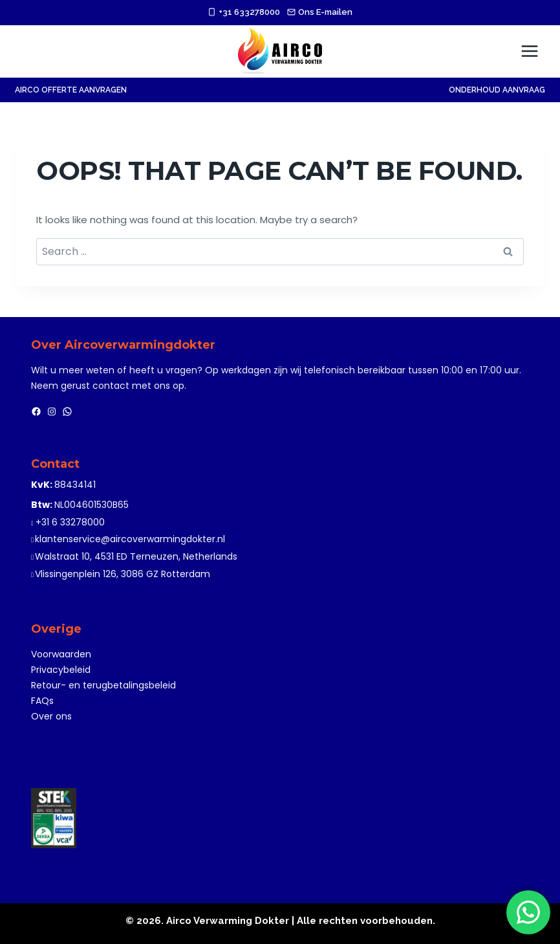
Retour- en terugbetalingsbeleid (103, 685)
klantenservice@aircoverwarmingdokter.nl (130, 539)
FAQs (42, 701)
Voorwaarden (61, 654)
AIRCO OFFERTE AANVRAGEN (71, 90)
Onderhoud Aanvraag (497, 90)
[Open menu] (529, 51)
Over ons (51, 716)
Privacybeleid (61, 670)
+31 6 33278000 (70, 522)
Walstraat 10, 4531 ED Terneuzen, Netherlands (136, 556)
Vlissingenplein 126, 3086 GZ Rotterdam (123, 574)
